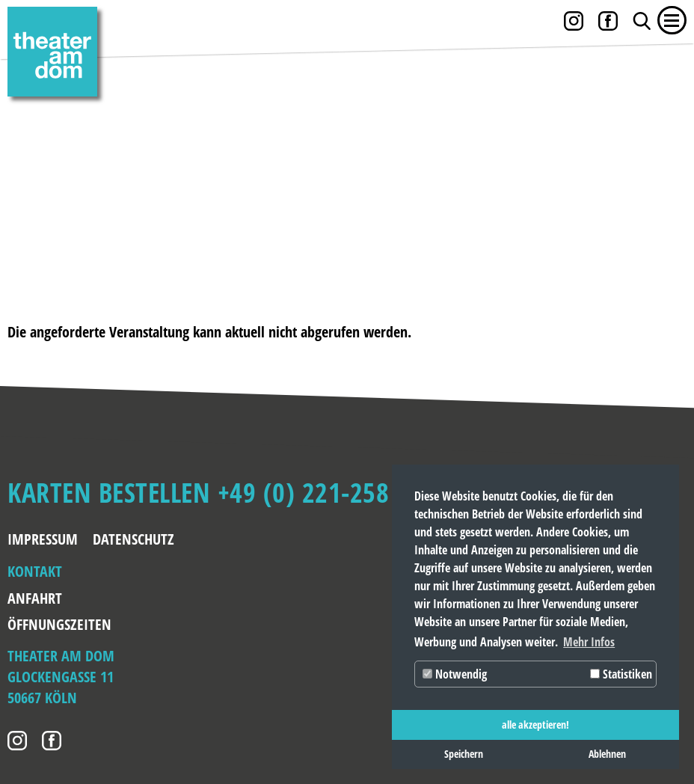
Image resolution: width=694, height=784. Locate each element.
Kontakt (35, 571)
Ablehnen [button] (607, 754)
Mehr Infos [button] (589, 642)
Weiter (657, 178)
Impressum (43, 539)
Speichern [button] (464, 754)
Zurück (37, 178)
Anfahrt (35, 598)
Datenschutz (133, 539)
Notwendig (455, 674)
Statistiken (621, 674)
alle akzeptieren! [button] (535, 725)
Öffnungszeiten (55, 624)
